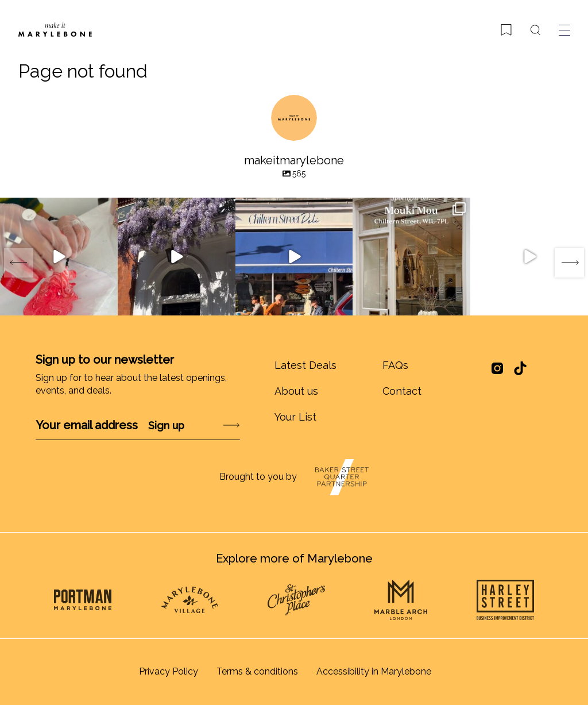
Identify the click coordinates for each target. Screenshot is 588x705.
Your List (295, 417)
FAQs (395, 365)
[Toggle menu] (564, 30)
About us (296, 391)
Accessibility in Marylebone (374, 671)
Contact (402, 391)
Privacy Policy (169, 671)
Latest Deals (305, 365)
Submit (201, 425)
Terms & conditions (257, 671)
